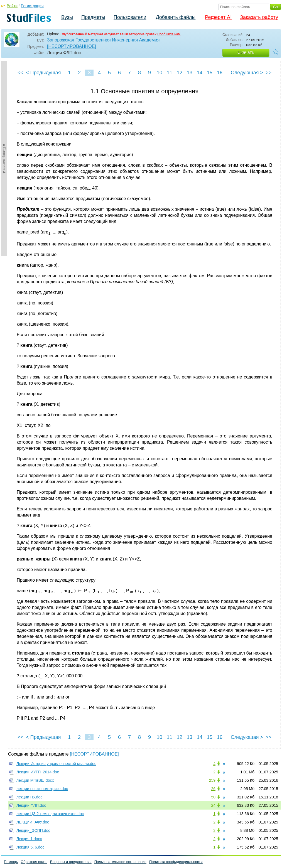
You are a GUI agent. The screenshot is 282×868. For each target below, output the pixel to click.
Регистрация (32, 6)
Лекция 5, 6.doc (30, 847)
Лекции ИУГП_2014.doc (38, 772)
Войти (12, 6)
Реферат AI (218, 17)
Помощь (11, 862)
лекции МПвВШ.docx (35, 780)
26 (213, 789)
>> (268, 73)
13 (190, 73)
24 (213, 805)
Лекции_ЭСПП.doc (33, 830)
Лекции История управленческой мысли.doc (56, 764)
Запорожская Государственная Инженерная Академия (103, 40)
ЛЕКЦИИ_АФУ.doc (33, 822)
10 (160, 73)
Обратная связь (34, 862)
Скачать (246, 52)
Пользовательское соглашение (120, 862)
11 (170, 73)
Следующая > (247, 73)
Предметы (93, 17)
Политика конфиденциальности (176, 862)
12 (180, 73)
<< (20, 73)
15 (210, 73)
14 (200, 73)
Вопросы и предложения (71, 862)
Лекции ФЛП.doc (31, 805)
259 (212, 780)
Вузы (67, 17)
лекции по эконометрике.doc (42, 789)
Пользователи (130, 17)
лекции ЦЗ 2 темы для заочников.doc (50, 814)
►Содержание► (4, 158)
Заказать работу (259, 17)
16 (220, 73)
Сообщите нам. (169, 34)
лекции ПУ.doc (29, 797)
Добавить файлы (176, 17)
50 (213, 797)
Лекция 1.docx (29, 839)
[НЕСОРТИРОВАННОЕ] (72, 46)
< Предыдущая (43, 73)
